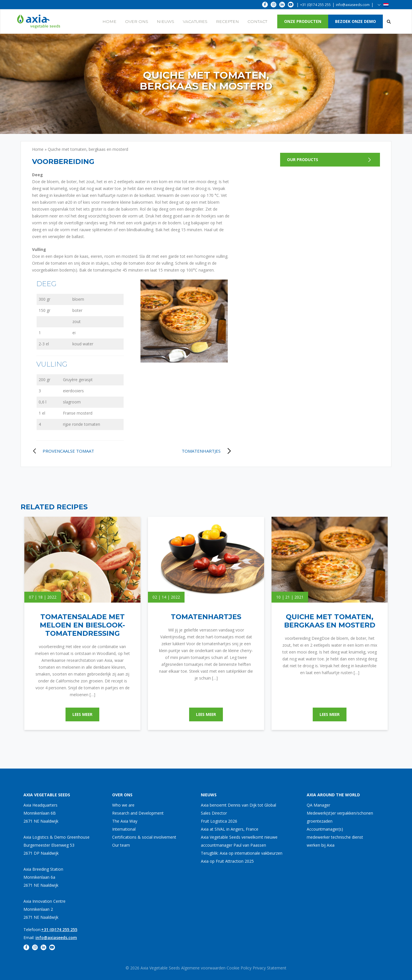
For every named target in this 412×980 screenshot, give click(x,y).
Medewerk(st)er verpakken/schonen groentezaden (340, 817)
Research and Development (138, 813)
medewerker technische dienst (335, 837)
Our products (303, 160)
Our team (121, 845)
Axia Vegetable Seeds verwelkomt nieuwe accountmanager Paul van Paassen (239, 841)
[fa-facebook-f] (265, 5)
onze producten (303, 21)
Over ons (137, 21)
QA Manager (318, 805)
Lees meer (82, 714)
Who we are (123, 805)
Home (109, 21)
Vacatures (195, 21)
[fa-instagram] (274, 5)
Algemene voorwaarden (203, 968)
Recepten (227, 21)
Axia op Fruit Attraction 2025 (227, 861)
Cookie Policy (239, 968)
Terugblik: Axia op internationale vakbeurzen (242, 853)
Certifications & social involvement (144, 837)
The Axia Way (125, 821)
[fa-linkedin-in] (282, 5)
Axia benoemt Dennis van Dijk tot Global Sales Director (238, 809)
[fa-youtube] (291, 5)
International (124, 829)
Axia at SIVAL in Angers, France (230, 829)
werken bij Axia (321, 845)
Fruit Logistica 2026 (219, 821)
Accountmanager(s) (325, 829)
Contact (257, 21)
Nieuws (166, 21)
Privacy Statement (270, 968)
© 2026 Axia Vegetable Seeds (153, 968)
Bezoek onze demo (355, 21)
